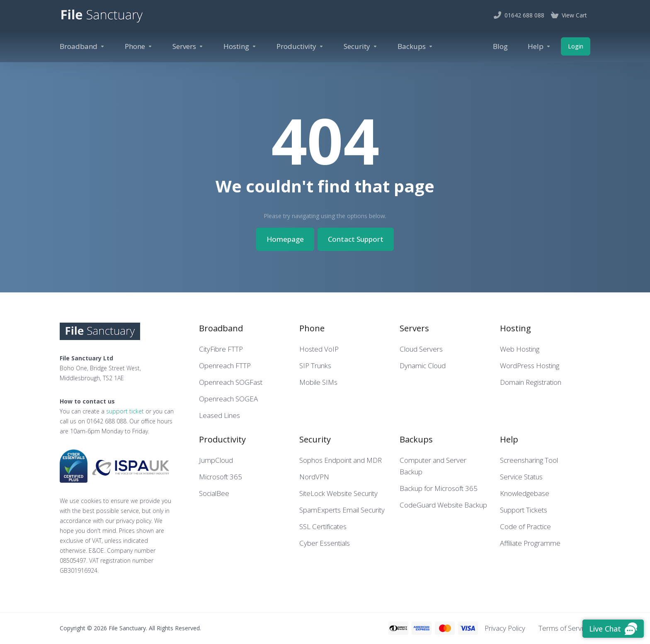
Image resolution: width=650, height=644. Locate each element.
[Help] (539, 46)
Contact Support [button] (356, 239)
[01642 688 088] (519, 15)
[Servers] (188, 46)
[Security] (361, 46)
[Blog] (500, 46)
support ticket (125, 411)
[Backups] (415, 46)
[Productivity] (300, 46)
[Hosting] (240, 46)
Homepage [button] (285, 239)
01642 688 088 (107, 421)
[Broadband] (82, 46)
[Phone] (139, 46)
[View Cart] (569, 15)
